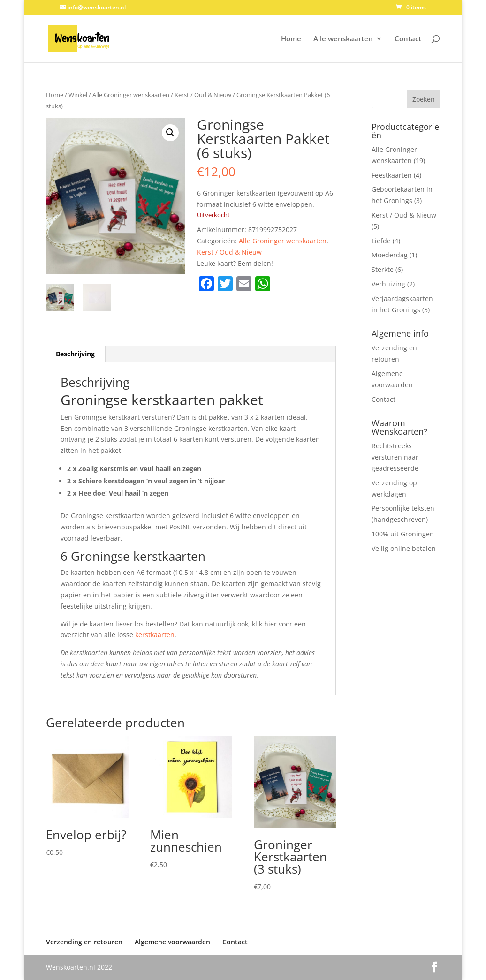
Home (291, 39)
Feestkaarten (392, 175)
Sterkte (383, 269)
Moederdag (390, 255)
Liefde (381, 241)
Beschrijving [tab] (75, 354)
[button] (170, 133)
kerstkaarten (155, 635)
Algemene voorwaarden (172, 942)
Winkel (78, 95)
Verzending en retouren (84, 942)
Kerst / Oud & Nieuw (203, 95)
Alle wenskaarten (343, 39)
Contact (408, 39)
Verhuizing (388, 284)
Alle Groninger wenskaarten (131, 95)
